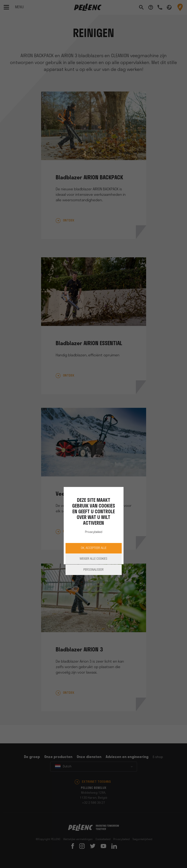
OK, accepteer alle (94, 548)
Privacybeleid (94, 532)
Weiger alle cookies (93, 559)
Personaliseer (93, 570)
